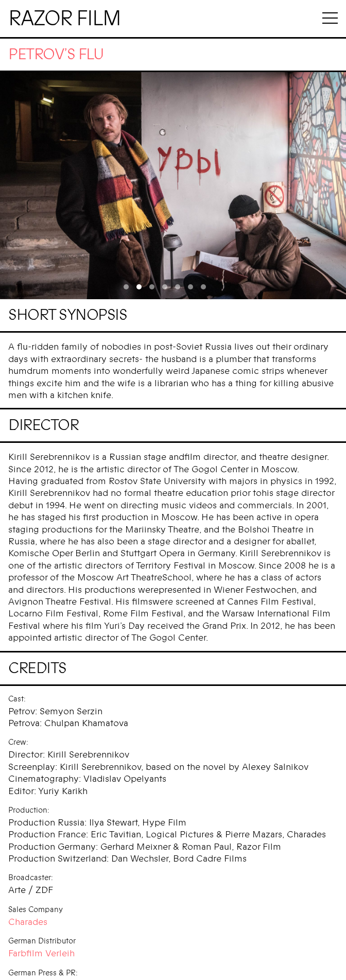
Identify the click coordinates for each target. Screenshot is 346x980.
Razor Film (64, 19)
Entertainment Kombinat (59, 965)
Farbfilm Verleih (41, 933)
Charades (28, 902)
